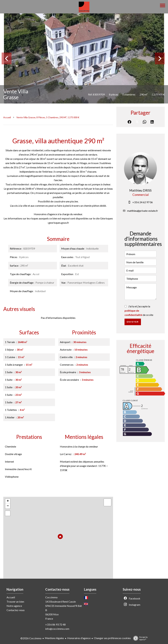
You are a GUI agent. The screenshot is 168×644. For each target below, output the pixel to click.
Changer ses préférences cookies (112, 638)
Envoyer (133, 322)
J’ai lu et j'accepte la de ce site (139, 311)
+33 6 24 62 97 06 (143, 202)
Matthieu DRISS (140, 190)
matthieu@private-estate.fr (143, 211)
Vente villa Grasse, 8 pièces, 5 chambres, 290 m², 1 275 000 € (48, 117)
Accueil (7, 117)
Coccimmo (51, 597)
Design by (140, 638)
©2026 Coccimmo (31, 638)
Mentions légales (54, 638)
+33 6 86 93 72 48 (55, 624)
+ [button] (8, 501)
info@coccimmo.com (57, 629)
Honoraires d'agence (79, 638)
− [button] (8, 506)
